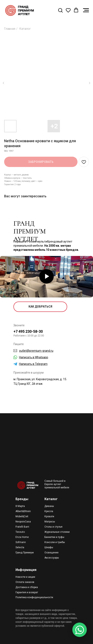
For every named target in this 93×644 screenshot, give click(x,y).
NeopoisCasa (23, 522)
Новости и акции (25, 577)
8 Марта (20, 506)
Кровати (49, 516)
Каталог (25, 29)
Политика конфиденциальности (34, 597)
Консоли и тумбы (55, 542)
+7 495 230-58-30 (28, 331)
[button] (60, 10)
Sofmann (21, 542)
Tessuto (20, 532)
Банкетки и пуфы (54, 537)
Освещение (51, 553)
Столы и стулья (53, 527)
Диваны (49, 506)
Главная (10, 29)
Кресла (49, 511)
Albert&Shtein (23, 511)
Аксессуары (52, 558)
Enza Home (22, 537)
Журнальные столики (57, 532)
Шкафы (49, 547)
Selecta (20, 547)
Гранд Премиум (25, 553)
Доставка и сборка (27, 587)
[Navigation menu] (86, 10)
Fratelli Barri (22, 527)
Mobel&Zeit (22, 516)
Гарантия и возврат (27, 592)
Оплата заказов (25, 582)
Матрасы (50, 522)
